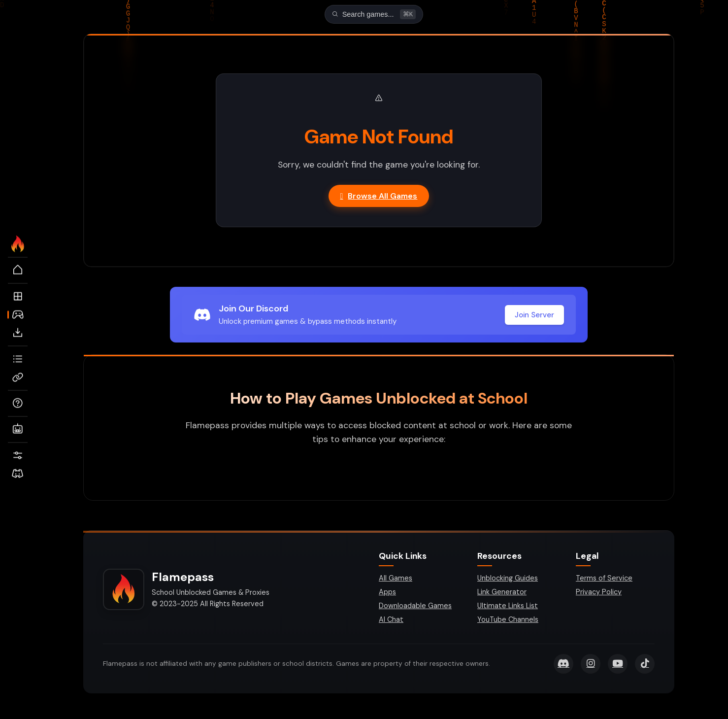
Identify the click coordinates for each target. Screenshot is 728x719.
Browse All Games (379, 197)
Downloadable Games (415, 607)
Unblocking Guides (508, 579)
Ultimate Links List (508, 607)
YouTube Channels (508, 620)
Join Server (534, 316)
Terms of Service (604, 579)
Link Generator (502, 593)
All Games (396, 579)
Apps (387, 593)
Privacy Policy (599, 593)
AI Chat (391, 620)
